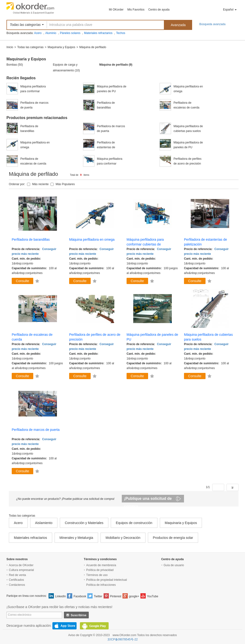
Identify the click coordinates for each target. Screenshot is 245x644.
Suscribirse (76, 615)
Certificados (16, 580)
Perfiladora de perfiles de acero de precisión (187, 161)
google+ (134, 596)
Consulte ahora (22, 282)
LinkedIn (60, 596)
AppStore (64, 626)
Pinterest (116, 596)
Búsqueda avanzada (212, 24)
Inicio (10, 47)
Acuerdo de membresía (101, 565)
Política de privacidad (100, 570)
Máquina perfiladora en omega (188, 89)
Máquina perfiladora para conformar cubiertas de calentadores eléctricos (35, 89)
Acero (38, 33)
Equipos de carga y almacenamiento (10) (66, 68)
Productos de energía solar (173, 538)
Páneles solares (70, 33)
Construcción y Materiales (84, 523)
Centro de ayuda (159, 10)
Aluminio (51, 33)
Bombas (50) (15, 65)
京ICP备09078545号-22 (123, 639)
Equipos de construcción (134, 523)
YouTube (153, 596)
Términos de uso (97, 575)
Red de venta (17, 575)
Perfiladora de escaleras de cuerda (186, 105)
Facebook (80, 596)
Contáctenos (17, 585)
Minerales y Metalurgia (76, 538)
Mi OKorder (116, 10)
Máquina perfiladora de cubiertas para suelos (188, 129)
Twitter (98, 596)
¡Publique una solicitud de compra (148, 499)
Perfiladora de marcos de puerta (34, 105)
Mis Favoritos (136, 10)
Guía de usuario (174, 565)
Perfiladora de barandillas (106, 105)
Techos (121, 33)
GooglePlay (94, 626)
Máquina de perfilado (93, 47)
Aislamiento (44, 523)
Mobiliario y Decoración (123, 538)
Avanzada (178, 25)
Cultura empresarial (21, 570)
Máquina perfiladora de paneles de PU (112, 89)
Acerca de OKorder (21, 565)
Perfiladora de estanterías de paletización (106, 145)
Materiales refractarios (98, 33)
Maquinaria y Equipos (61, 47)
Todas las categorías (30, 47)
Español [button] (230, 10)
